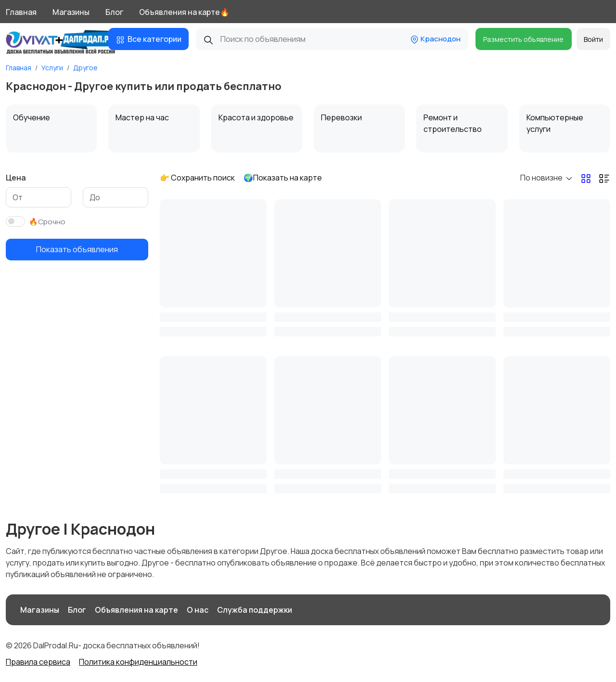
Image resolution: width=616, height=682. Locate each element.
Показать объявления (77, 249)
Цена (16, 178)
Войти (593, 39)
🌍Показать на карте (283, 178)
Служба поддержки (255, 610)
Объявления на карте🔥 (184, 12)
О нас (198, 610)
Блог (114, 12)
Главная (21, 12)
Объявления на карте (136, 610)
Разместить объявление (523, 39)
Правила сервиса (38, 662)
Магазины (71, 12)
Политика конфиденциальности (138, 662)
